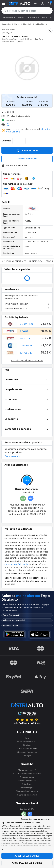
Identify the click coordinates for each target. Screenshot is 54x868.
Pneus (21, 17)
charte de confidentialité (16, 564)
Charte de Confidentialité (27, 791)
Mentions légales (27, 788)
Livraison (27, 745)
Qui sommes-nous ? (27, 770)
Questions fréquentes (27, 752)
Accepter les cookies (27, 856)
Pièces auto (9, 17)
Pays (27, 738)
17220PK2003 (16, 304)
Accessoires (33, 17)
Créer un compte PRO (27, 748)
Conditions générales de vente (27, 773)
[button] (36, 3)
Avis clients (27, 784)
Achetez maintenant (27, 159)
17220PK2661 (16, 308)
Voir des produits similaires (27, 360)
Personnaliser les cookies (27, 863)
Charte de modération (27, 795)
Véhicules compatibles (14, 261)
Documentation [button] (13, 456)
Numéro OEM (36, 261)
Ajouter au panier (27, 150)
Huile (45, 17)
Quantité (6, 141)
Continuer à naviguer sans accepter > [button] (36, 819)
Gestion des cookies (27, 780)
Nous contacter (27, 777)
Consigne (27, 756)
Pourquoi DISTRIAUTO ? (27, 741)
